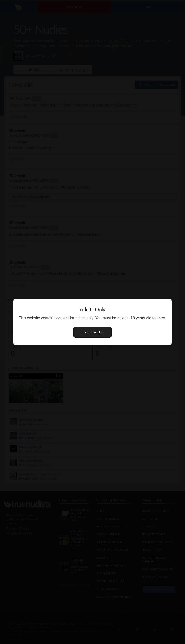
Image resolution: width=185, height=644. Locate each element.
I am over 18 (92, 332)
